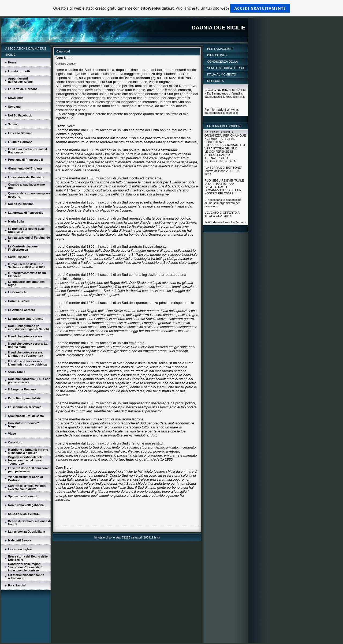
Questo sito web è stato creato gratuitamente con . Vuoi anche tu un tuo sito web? (171, 8)
